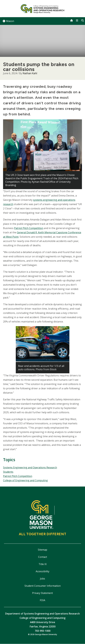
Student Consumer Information (43, 586)
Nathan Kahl (30, 73)
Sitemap (42, 550)
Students (8, 472)
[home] (72, 20)
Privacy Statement (42, 593)
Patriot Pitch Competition (29, 228)
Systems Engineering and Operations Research (30, 467)
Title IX (43, 564)
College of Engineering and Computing (25, 480)
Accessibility (42, 571)
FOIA (42, 600)
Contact (43, 557)
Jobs (42, 579)
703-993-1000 (43, 631)
